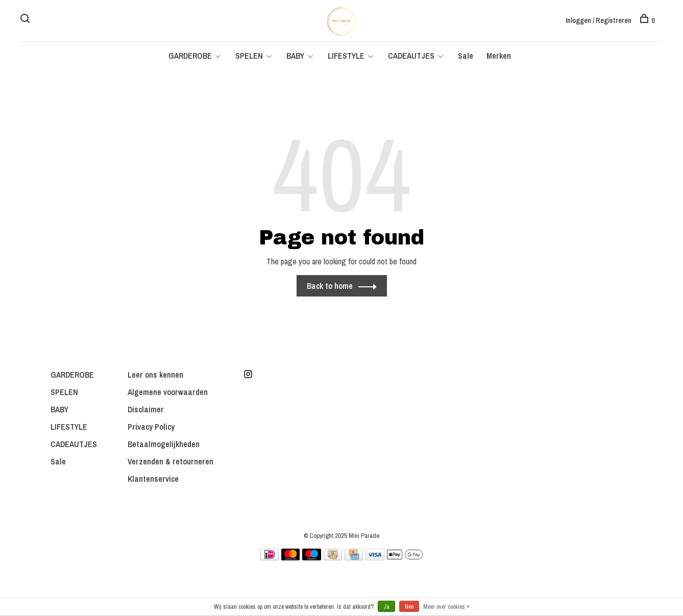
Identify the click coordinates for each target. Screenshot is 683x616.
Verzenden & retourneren (170, 463)
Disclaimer (146, 411)
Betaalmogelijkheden (164, 446)
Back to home (330, 287)
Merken (499, 57)
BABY (295, 57)
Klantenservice (153, 480)
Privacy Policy (151, 428)
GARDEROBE (190, 57)
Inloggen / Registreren (599, 20)
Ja (386, 607)
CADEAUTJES (412, 57)
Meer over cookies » (446, 607)
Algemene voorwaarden (168, 393)
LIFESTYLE (346, 57)
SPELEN (249, 57)
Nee (409, 607)
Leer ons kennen (155, 376)
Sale (466, 57)
